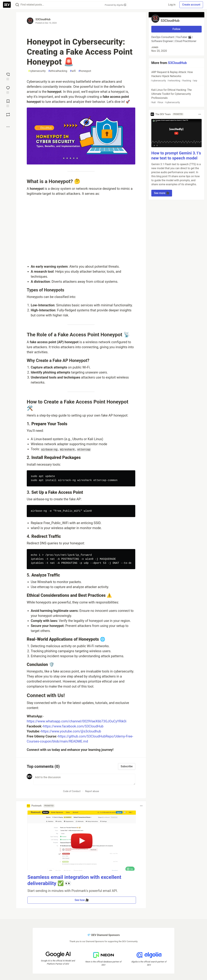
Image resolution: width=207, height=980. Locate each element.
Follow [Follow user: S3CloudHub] (176, 29)
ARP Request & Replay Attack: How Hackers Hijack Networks (176, 76)
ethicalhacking (58, 71)
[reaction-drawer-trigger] (8, 76)
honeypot (85, 71)
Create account (191, 5)
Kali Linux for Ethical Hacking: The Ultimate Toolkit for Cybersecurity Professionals (176, 96)
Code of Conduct (72, 791)
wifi (73, 71)
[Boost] (8, 115)
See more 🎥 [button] (162, 193)
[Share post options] (8, 127)
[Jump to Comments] (8, 90)
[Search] (17, 5)
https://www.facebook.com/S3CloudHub (73, 726)
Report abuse (92, 791)
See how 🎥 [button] (82, 900)
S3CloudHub (43, 19)
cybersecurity (37, 71)
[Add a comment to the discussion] (84, 779)
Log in (172, 5)
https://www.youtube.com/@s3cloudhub (71, 731)
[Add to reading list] (8, 103)
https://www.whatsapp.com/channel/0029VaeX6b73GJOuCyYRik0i (77, 721)
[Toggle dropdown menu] (141, 806)
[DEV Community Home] (7, 5)
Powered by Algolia (115, 5)
